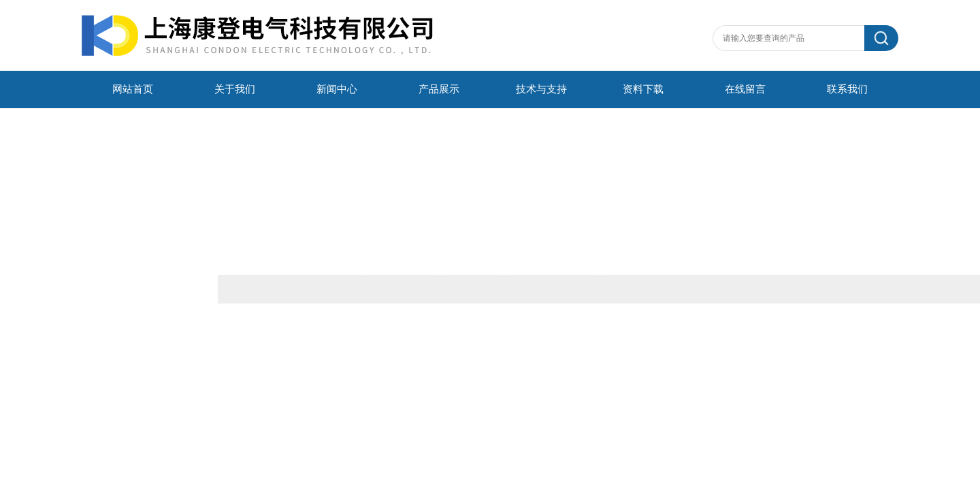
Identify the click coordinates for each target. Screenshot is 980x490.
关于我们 (235, 89)
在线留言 (745, 89)
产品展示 (439, 89)
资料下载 (643, 89)
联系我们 (847, 89)
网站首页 (133, 89)
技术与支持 (541, 89)
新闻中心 (337, 89)
